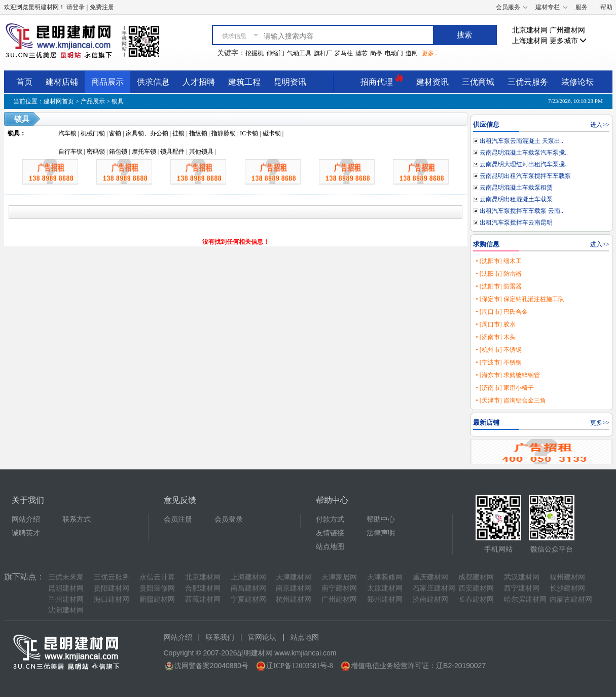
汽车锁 (67, 133)
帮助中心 (381, 519)
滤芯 (361, 53)
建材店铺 (62, 82)
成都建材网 (476, 577)
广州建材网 (567, 30)
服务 (582, 7)
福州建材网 (567, 577)
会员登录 (229, 519)
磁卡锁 (272, 133)
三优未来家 (66, 577)
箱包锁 (118, 152)
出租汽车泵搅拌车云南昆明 (516, 223)
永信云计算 (157, 577)
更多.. (429, 53)
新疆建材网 (157, 599)
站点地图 (330, 547)
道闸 (412, 53)
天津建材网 (294, 577)
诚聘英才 (26, 533)
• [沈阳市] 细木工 (498, 261)
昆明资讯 (290, 82)
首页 (24, 82)
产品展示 (93, 101)
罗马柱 (344, 53)
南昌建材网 (248, 588)
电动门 (394, 53)
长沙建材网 (567, 588)
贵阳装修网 (157, 588)
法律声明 (381, 533)
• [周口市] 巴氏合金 (501, 312)
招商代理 (382, 80)
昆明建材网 (66, 588)
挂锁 (178, 133)
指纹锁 (198, 133)
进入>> (600, 125)
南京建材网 (294, 588)
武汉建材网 (522, 577)
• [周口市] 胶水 (495, 324)
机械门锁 (93, 133)
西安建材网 (476, 588)
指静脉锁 (224, 133)
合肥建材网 (203, 588)
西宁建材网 (522, 588)
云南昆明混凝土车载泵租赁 (516, 188)
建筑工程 (244, 82)
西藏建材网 (203, 599)
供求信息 (153, 82)
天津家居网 (339, 577)
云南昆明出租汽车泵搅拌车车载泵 (525, 176)
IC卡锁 (249, 133)
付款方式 (330, 519)
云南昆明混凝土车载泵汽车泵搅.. (524, 153)
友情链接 (330, 533)
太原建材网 (385, 588)
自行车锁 (70, 152)
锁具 (118, 101)
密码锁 (96, 152)
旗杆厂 (323, 53)
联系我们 (220, 637)
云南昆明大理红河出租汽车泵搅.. (524, 164)
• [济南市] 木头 (495, 337)
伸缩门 (275, 53)
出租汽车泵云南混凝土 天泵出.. (521, 141)
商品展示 (107, 82)
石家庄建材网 (434, 588)
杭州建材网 (294, 599)
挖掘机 (255, 53)
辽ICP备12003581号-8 (299, 666)
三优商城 (478, 82)
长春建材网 (476, 599)
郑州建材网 (385, 599)
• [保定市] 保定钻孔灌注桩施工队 (520, 299)
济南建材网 (430, 599)
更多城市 (568, 41)
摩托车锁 (144, 152)
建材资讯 (432, 82)
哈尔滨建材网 (525, 599)
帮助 (606, 7)
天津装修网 (385, 577)
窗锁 (115, 133)
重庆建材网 (430, 577)
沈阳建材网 (66, 610)
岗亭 (376, 53)
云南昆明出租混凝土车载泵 (516, 199)
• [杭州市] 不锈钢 (498, 350)
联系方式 (77, 519)
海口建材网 (112, 599)
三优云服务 (528, 82)
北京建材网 (530, 30)
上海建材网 (530, 41)
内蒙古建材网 (571, 599)
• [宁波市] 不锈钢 (498, 362)
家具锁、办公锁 (147, 133)
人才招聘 (199, 82)
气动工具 (299, 53)
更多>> (600, 423)
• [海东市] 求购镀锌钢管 (508, 375)
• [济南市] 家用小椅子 (504, 388)
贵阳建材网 (112, 588)
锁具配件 (172, 152)
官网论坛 (262, 637)
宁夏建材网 (248, 599)
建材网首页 (59, 101)
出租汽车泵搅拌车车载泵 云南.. (521, 211)
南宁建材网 (339, 588)
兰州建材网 (66, 599)
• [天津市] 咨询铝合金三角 (511, 400)
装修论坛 (577, 82)
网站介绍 (26, 519)
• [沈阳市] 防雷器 (498, 274)
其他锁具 (201, 152)
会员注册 (178, 519)
